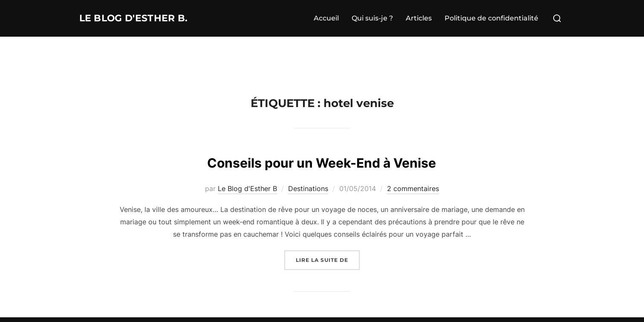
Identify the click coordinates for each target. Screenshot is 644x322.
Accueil (326, 18)
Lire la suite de (328, 259)
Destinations (308, 189)
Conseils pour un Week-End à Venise (322, 161)
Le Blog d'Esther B (247, 189)
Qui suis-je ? (372, 18)
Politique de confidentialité (491, 18)
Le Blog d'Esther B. (146, 18)
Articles (419, 18)
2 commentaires (413, 189)
